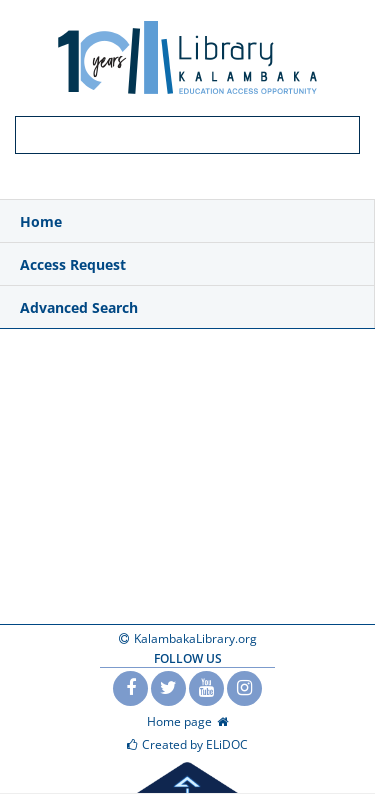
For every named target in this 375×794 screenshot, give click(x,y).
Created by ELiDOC (195, 744)
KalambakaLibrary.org (195, 638)
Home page (179, 721)
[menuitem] (187, 221)
